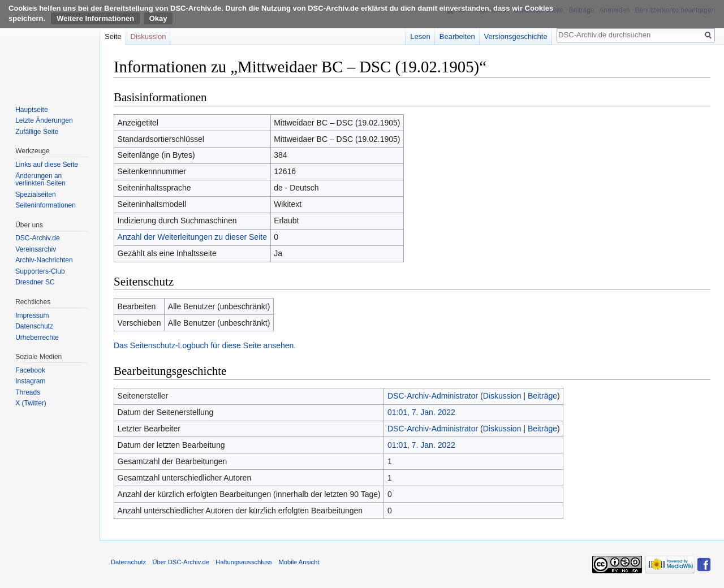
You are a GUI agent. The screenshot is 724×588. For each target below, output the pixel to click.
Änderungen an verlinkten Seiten (40, 180)
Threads (28, 392)
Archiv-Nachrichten (44, 260)
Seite (113, 36)
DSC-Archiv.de (37, 238)
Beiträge (542, 396)
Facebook (30, 370)
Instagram (30, 381)
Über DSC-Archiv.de (181, 562)
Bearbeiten (457, 36)
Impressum (32, 315)
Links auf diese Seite (47, 165)
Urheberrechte (37, 338)
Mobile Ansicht (299, 562)
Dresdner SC (35, 282)
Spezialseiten (35, 194)
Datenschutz (34, 326)
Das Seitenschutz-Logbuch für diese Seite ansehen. (205, 345)
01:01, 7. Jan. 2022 (421, 412)
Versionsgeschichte (516, 36)
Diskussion (502, 396)
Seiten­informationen (46, 205)
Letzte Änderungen (44, 120)
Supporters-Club (40, 271)
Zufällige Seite (37, 132)
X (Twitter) (31, 403)
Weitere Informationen (95, 18)
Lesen (420, 36)
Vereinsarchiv (36, 249)
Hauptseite (31, 110)
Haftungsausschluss (244, 562)
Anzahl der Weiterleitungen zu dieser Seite (192, 237)
